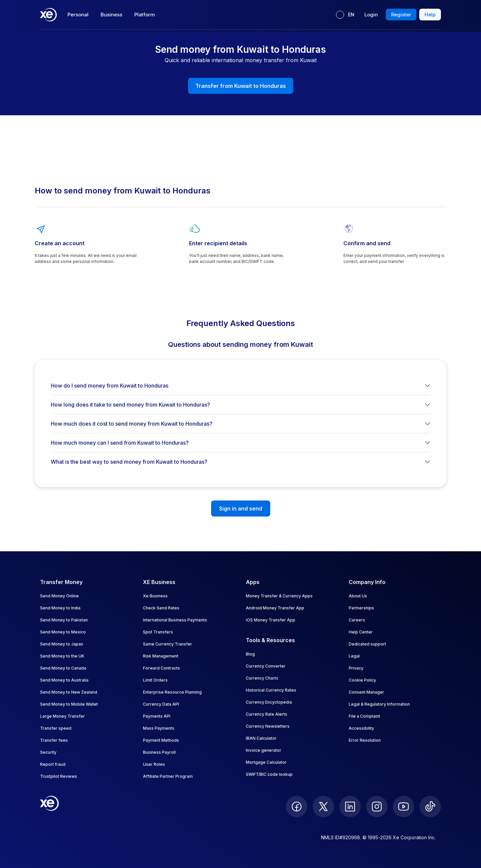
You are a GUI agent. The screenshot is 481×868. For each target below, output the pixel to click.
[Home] (48, 15)
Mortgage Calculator (266, 762)
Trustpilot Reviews (59, 776)
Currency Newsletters (268, 726)
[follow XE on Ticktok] (430, 807)
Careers (357, 620)
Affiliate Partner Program (168, 776)
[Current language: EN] (345, 15)
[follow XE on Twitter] (323, 807)
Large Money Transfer (62, 716)
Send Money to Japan (62, 644)
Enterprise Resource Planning (172, 692)
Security (48, 752)
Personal (78, 15)
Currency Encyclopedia (269, 702)
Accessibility (361, 728)
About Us (358, 596)
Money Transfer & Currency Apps (279, 596)
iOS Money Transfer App (271, 620)
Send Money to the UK (62, 656)
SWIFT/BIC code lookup (269, 774)
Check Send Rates (161, 608)
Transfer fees (54, 740)
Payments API (157, 716)
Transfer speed (56, 728)
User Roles (154, 764)
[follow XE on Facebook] (297, 807)
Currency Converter (266, 666)
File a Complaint (364, 716)
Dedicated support (367, 644)
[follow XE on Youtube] (404, 807)
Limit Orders (155, 680)
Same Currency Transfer (168, 644)
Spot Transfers (158, 632)
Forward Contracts (162, 668)
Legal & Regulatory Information (379, 704)
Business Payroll (159, 752)
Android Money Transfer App (275, 608)
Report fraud (53, 764)
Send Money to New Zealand (69, 692)
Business (111, 15)
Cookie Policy (362, 680)
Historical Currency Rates (271, 690)
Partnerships (361, 608)
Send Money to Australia (64, 680)
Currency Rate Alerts (267, 714)
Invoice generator (264, 750)
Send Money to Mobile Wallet (69, 704)
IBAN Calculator (261, 738)
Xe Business (155, 596)
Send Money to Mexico (63, 632)
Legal (354, 656)
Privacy (356, 668)
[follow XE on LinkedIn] (350, 807)
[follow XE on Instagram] (377, 807)
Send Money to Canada (63, 668)
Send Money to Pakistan (64, 620)
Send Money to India (60, 608)
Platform (145, 15)
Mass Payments (159, 728)
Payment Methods (161, 740)
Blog (250, 654)
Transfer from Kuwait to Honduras (241, 86)
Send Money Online (59, 596)
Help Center (361, 632)
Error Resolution (365, 740)
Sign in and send (241, 509)
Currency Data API (161, 704)
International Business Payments (175, 620)
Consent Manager (366, 692)
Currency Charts (262, 678)
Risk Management (161, 656)
